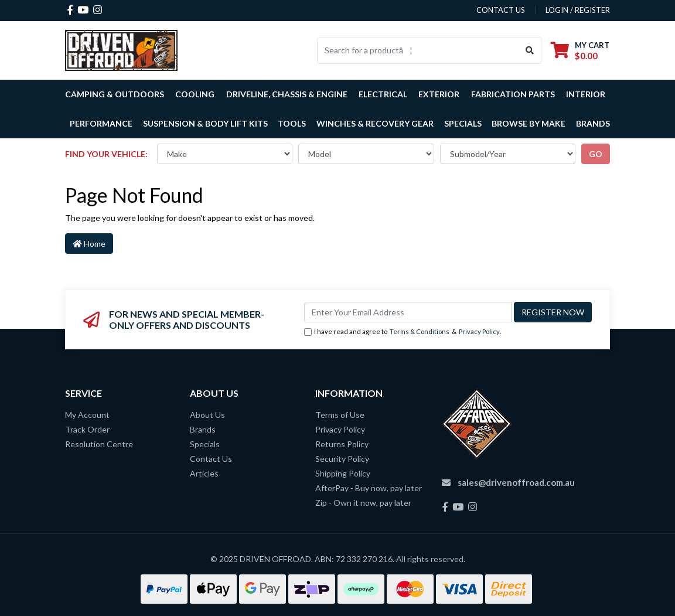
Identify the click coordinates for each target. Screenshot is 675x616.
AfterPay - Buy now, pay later (369, 488)
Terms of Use (340, 415)
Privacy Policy (479, 331)
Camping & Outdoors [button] (115, 94)
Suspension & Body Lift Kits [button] (205, 123)
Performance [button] (101, 123)
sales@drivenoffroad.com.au (516, 482)
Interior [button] (586, 94)
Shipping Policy (343, 473)
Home (89, 244)
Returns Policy (342, 444)
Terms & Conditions (420, 331)
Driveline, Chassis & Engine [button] (287, 94)
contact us (501, 10)
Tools (292, 123)
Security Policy (342, 459)
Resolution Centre (99, 444)
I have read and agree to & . (403, 332)
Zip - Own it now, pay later (363, 503)
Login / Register (578, 10)
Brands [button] (593, 123)
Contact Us (211, 459)
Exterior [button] (439, 94)
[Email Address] (408, 312)
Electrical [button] (383, 94)
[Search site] (530, 50)
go (596, 154)
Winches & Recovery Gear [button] (375, 123)
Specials (463, 123)
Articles (204, 473)
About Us (207, 415)
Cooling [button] (195, 94)
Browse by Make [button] (529, 123)
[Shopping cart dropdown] (580, 50)
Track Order (87, 429)
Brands (203, 429)
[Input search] (418, 50)
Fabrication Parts (513, 94)
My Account (87, 415)
